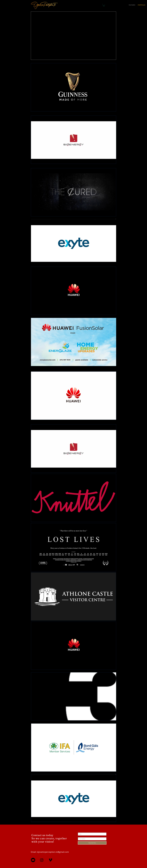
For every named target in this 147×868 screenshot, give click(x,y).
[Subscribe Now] (92, 843)
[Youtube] (33, 860)
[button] (104, 5)
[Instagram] (42, 860)
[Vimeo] (50, 860)
